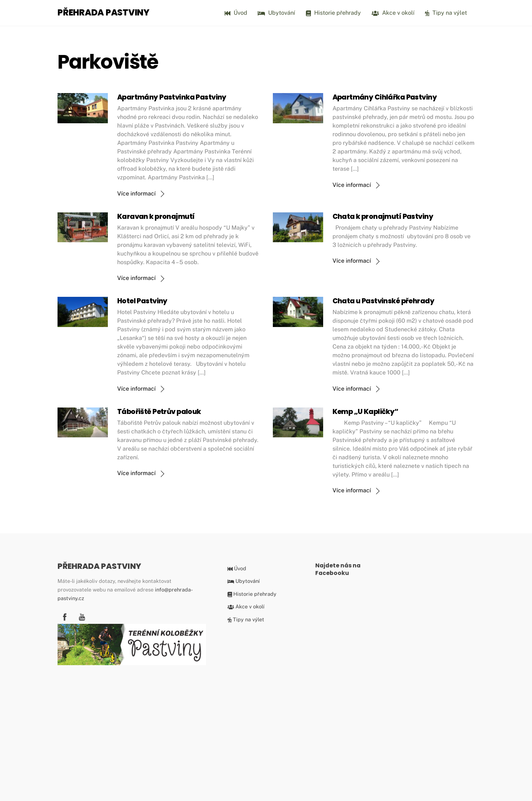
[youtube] (82, 616)
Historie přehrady (333, 13)
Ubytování (276, 13)
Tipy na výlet (446, 13)
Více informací (136, 194)
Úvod (236, 13)
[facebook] (65, 616)
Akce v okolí (393, 13)
